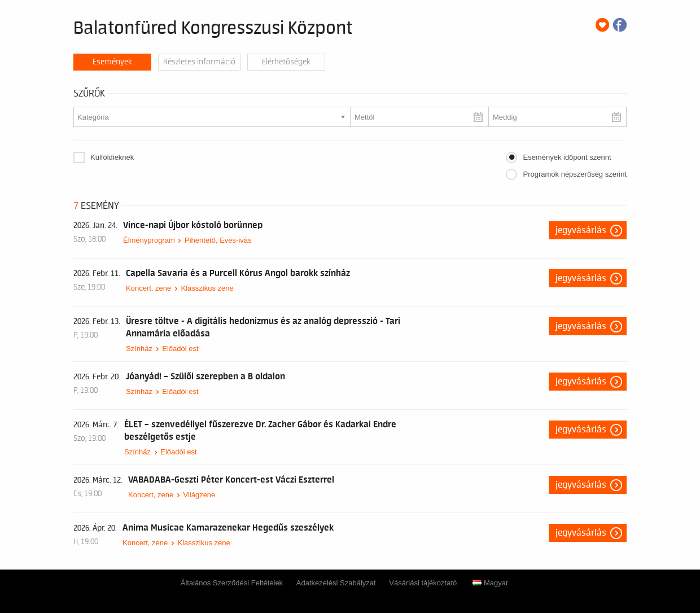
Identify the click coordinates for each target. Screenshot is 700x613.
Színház (139, 349)
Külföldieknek (112, 157)
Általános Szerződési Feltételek (232, 583)
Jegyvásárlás (581, 230)
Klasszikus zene (207, 288)
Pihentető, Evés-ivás (218, 240)
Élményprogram (149, 240)
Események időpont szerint (567, 157)
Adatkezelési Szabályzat (336, 583)
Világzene (199, 495)
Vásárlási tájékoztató (423, 583)
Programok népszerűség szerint (575, 174)
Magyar (490, 583)
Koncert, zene (148, 288)
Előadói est (180, 349)
